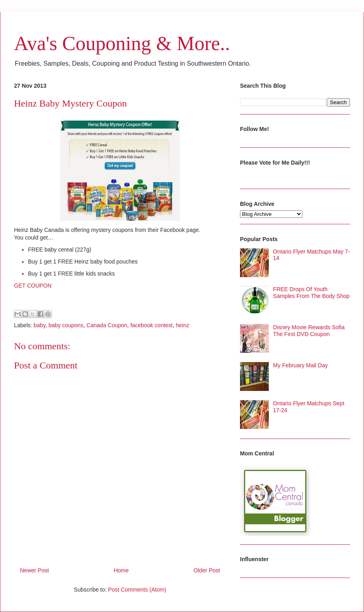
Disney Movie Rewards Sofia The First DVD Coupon (309, 331)
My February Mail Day (301, 365)
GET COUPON (33, 286)
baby (39, 325)
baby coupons (66, 325)
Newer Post (34, 570)
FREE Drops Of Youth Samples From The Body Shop (311, 293)
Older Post (207, 570)
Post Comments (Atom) (137, 590)
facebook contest (152, 325)
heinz (183, 325)
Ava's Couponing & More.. (122, 43)
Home (121, 570)
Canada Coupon (107, 325)
